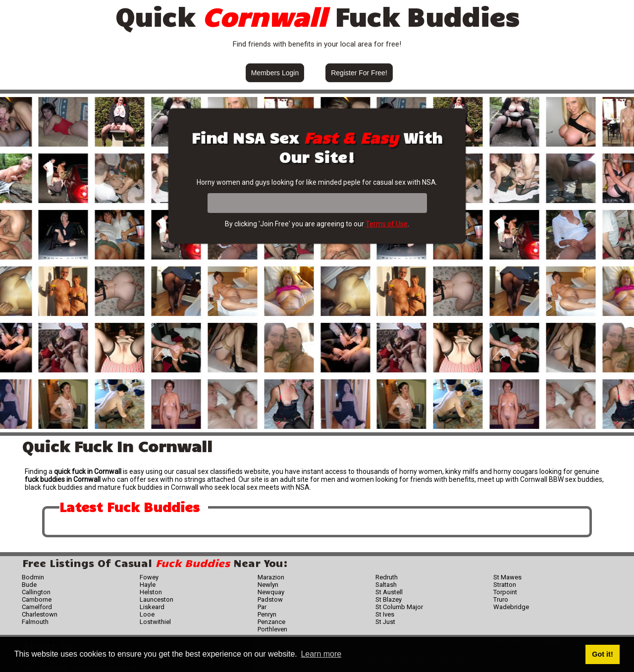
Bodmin (33, 577)
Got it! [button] (602, 654)
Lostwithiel (155, 622)
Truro (501, 599)
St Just (385, 622)
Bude (29, 585)
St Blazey (389, 599)
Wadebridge (511, 607)
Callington (36, 592)
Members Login (275, 73)
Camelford (37, 607)
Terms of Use (387, 224)
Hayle (148, 585)
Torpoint (505, 592)
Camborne (37, 599)
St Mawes (507, 577)
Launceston (157, 599)
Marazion (271, 577)
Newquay (271, 592)
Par (262, 607)
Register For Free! (359, 73)
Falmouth (35, 622)
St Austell (389, 592)
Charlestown (40, 614)
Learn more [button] (321, 654)
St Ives (385, 614)
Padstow (270, 599)
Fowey (149, 577)
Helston (151, 592)
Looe (147, 614)
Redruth (387, 577)
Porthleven (272, 629)
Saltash (386, 585)
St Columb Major (399, 607)
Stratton (505, 585)
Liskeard (152, 607)
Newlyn (268, 585)
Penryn (267, 614)
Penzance (271, 622)
